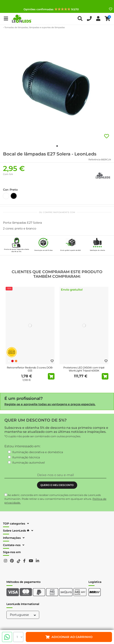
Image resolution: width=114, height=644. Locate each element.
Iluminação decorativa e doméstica (38, 452)
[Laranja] (16, 361)
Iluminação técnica (26, 457)
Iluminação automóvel (29, 463)
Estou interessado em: (22, 446)
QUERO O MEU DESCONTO (57, 485)
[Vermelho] (12, 361)
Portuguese (23, 615)
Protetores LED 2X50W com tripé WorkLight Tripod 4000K (84, 369)
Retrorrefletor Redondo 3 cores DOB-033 (30, 369)
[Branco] (9, 361)
